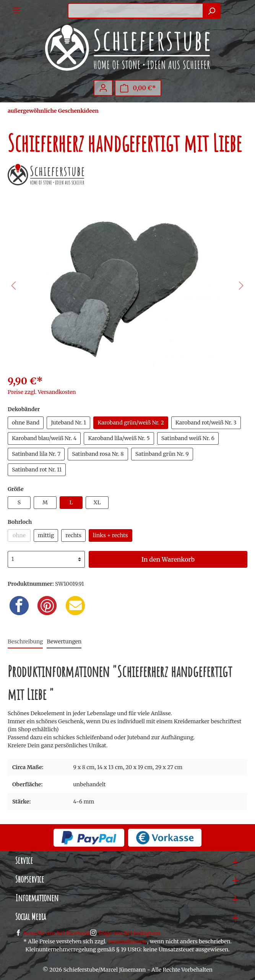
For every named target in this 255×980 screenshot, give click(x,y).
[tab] (25, 641)
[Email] (75, 606)
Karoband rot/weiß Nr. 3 (206, 423)
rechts (73, 535)
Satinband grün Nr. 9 (162, 454)
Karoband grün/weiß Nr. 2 (131, 423)
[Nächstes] (241, 286)
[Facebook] (19, 606)
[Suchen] (212, 11)
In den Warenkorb (168, 559)
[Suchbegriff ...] (135, 11)
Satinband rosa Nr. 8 (98, 454)
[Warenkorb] (138, 88)
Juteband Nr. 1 (68, 423)
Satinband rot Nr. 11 (37, 470)
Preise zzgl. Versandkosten (42, 392)
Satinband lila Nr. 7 (36, 454)
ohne (19, 535)
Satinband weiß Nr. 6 (188, 438)
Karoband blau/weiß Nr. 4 (44, 438)
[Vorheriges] (13, 286)
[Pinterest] (47, 606)
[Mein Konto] (103, 88)
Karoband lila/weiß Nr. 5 (119, 438)
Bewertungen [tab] (64, 641)
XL (97, 502)
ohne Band (26, 423)
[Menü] (16, 10)
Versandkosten (127, 941)
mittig (46, 535)
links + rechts (110, 535)
